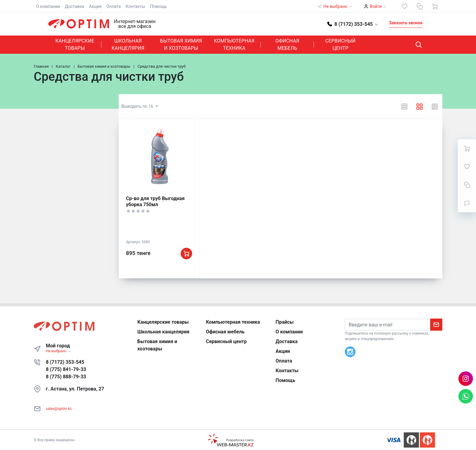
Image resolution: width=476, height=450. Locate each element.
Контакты (135, 6)
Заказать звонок (406, 23)
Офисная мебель (287, 44)
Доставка (75, 6)
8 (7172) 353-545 (65, 362)
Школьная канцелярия (128, 44)
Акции (95, 6)
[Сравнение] (420, 6)
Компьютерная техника (234, 44)
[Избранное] (404, 6)
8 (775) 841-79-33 (66, 369)
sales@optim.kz (59, 409)
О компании (48, 6)
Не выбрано (338, 6)
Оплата (114, 6)
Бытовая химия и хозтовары (181, 44)
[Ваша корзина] (435, 6)
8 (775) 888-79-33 (66, 377)
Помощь (158, 6)
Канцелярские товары (75, 44)
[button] (353, 24)
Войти (376, 6)
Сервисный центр (341, 44)
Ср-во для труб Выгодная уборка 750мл (155, 201)
